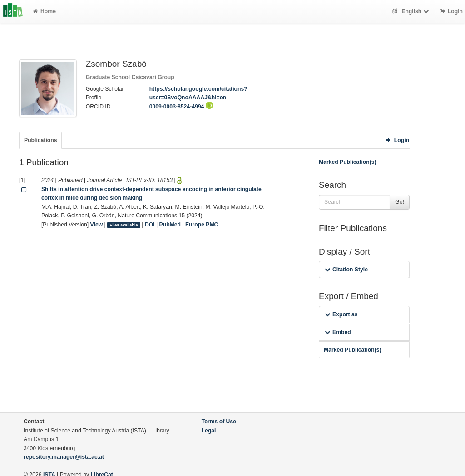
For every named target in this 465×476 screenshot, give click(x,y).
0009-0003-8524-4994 (181, 107)
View (97, 225)
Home (44, 11)
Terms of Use (219, 422)
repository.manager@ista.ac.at (64, 457)
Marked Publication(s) (348, 162)
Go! (400, 202)
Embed (338, 332)
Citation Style (346, 270)
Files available (124, 225)
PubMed (170, 225)
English (412, 11)
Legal (209, 431)
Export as (341, 314)
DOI (150, 225)
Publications (40, 140)
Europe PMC (202, 225)
